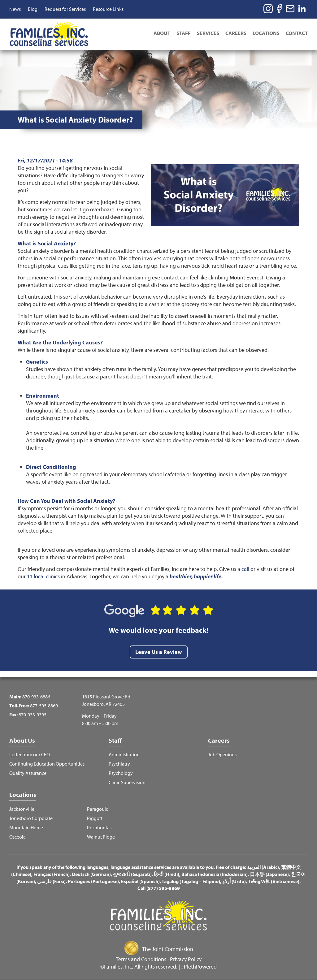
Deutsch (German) (91, 874)
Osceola (17, 837)
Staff (184, 33)
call (245, 569)
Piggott (95, 818)
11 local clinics (43, 576)
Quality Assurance (28, 773)
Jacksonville (22, 809)
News (15, 9)
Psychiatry (119, 764)
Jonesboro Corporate (31, 818)
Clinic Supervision (127, 782)
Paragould (98, 809)
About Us (22, 740)
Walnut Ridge (101, 837)
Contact (297, 33)
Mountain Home (26, 828)
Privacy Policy (186, 959)
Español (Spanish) (140, 881)
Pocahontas (99, 828)
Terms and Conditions (141, 959)
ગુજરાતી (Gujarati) (132, 874)
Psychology (121, 773)
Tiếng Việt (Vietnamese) (274, 881)
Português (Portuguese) (93, 881)
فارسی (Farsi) (51, 881)
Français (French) (52, 874)
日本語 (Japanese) (269, 874)
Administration (124, 755)
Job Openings (222, 755)
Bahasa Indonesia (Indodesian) (215, 874)
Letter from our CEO (30, 755)
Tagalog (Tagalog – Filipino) (191, 881)
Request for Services (65, 9)
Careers (236, 33)
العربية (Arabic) (263, 867)
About (162, 33)
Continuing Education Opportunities (47, 764)
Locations (266, 33)
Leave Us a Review (159, 652)
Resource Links (108, 9)
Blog (33, 9)
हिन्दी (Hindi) (167, 874)
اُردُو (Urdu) (234, 881)
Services (208, 33)
